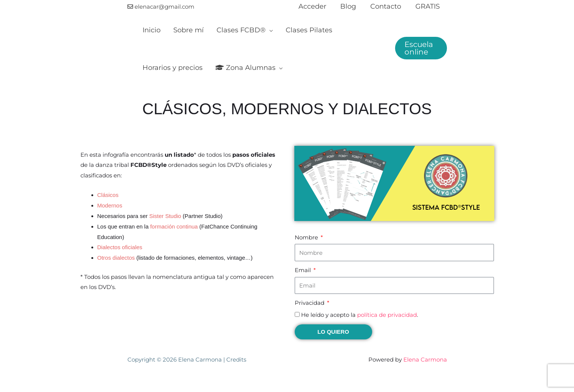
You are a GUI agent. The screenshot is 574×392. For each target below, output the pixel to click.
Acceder (315, 6)
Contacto (387, 6)
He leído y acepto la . (360, 315)
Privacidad (310, 303)
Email (304, 270)
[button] (420, 48)
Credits (236, 359)
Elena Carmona (425, 359)
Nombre (307, 237)
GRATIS (428, 6)
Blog (350, 6)
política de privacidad (387, 315)
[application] (266, 30)
